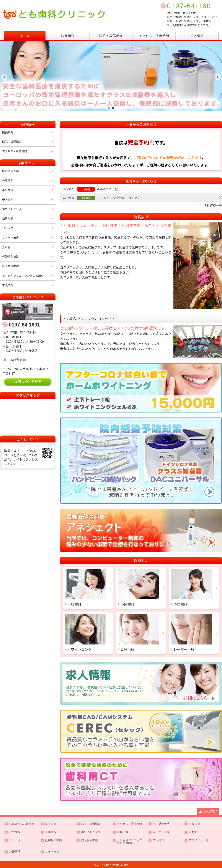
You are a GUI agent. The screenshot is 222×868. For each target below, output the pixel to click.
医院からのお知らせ (22, 824)
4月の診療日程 (108, 189)
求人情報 (197, 36)
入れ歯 (6, 247)
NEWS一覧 (215, 205)
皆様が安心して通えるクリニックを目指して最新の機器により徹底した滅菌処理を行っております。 (113, 108)
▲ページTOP (208, 811)
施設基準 (15, 852)
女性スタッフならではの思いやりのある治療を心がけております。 (109, 108)
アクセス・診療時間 (154, 36)
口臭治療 (8, 218)
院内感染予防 (11, 171)
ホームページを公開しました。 (119, 198)
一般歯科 (8, 180)
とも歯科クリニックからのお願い (23, 276)
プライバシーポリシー (201, 842)
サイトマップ (54, 852)
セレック (8, 228)
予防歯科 (8, 200)
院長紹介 (68, 36)
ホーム (25, 36)
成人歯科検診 (11, 266)
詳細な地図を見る (28, 382)
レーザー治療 (11, 238)
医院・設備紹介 (111, 36)
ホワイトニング (12, 209)
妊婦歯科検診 (11, 256)
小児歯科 (8, 190)
